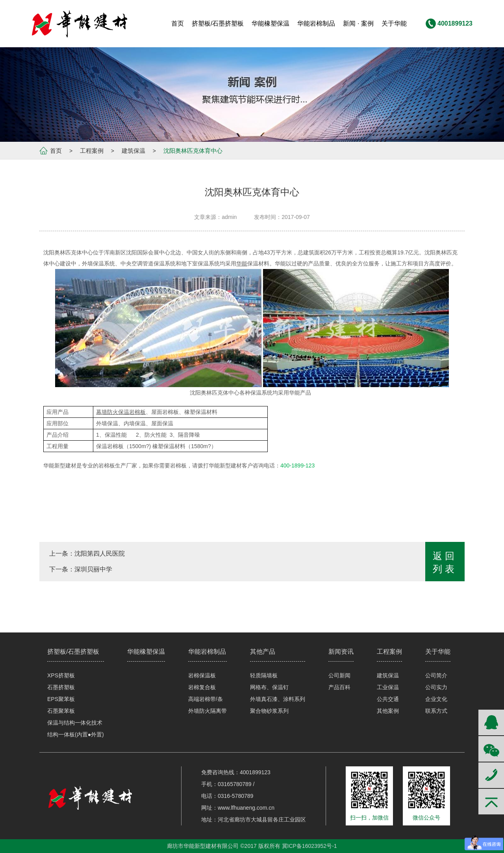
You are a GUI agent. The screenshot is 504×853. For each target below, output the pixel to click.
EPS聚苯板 (61, 699)
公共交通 (388, 699)
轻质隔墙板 (264, 675)
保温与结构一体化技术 (75, 723)
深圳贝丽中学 (93, 569)
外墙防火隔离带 (208, 711)
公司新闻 (339, 675)
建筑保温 (133, 151)
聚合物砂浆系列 (269, 711)
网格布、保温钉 (269, 687)
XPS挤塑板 (61, 675)
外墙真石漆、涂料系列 (278, 699)
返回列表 (445, 562)
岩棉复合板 (202, 687)
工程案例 (92, 151)
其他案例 (388, 711)
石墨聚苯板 (61, 711)
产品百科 (339, 687)
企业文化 (436, 699)
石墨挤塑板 (61, 687)
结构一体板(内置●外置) (76, 734)
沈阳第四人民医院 (100, 554)
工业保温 (388, 687)
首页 (56, 151)
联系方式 (436, 711)
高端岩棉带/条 (206, 699)
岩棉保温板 (202, 675)
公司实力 (436, 687)
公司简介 (436, 675)
